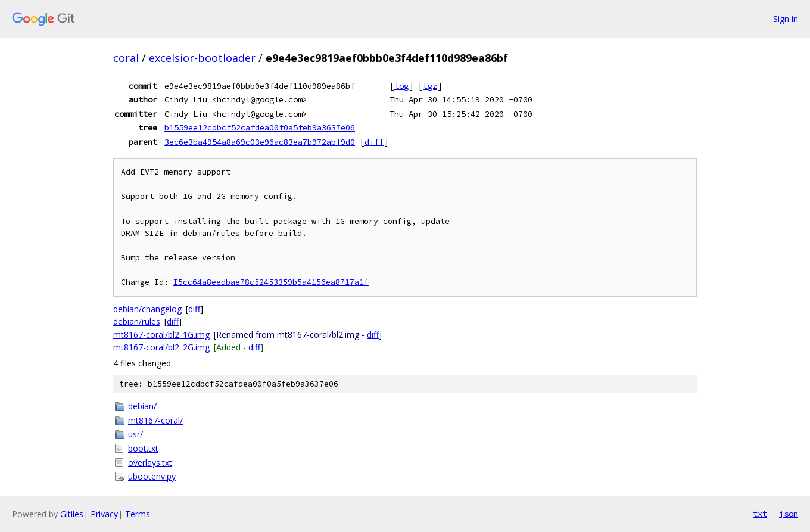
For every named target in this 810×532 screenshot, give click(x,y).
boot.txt (143, 448)
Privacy (104, 514)
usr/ (135, 434)
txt (760, 514)
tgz (430, 86)
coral (126, 58)
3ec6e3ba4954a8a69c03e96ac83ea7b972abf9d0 (260, 142)
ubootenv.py (152, 476)
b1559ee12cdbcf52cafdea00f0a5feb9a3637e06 (260, 127)
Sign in (786, 19)
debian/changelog (147, 309)
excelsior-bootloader (202, 58)
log (401, 86)
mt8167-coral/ (155, 420)
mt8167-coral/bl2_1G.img (161, 335)
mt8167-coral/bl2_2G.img (161, 347)
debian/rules (137, 321)
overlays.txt (150, 463)
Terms (138, 514)
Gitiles (72, 514)
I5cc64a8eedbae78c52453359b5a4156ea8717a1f (271, 282)
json (789, 514)
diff (374, 142)
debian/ (142, 406)
